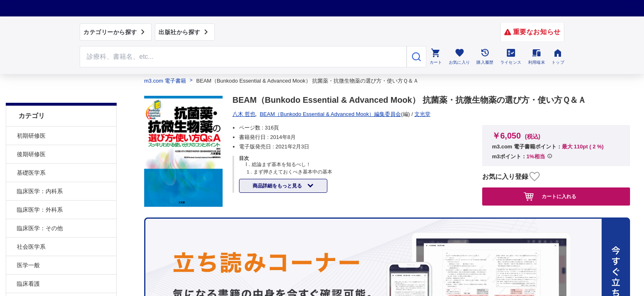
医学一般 (28, 245)
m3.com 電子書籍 (165, 81)
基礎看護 (28, 282)
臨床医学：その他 (40, 208)
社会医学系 (31, 226)
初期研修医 (31, 115)
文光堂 (243, 114)
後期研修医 (31, 134)
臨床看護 (28, 263)
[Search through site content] (243, 57)
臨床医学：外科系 (40, 189)
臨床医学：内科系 (40, 171)
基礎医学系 (31, 152)
